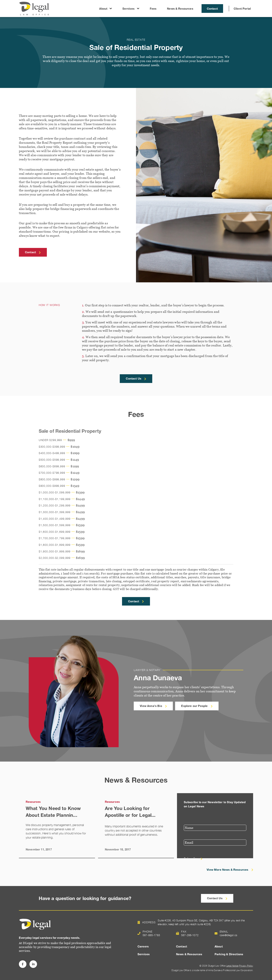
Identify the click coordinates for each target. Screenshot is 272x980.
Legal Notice (232, 966)
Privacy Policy (246, 966)
